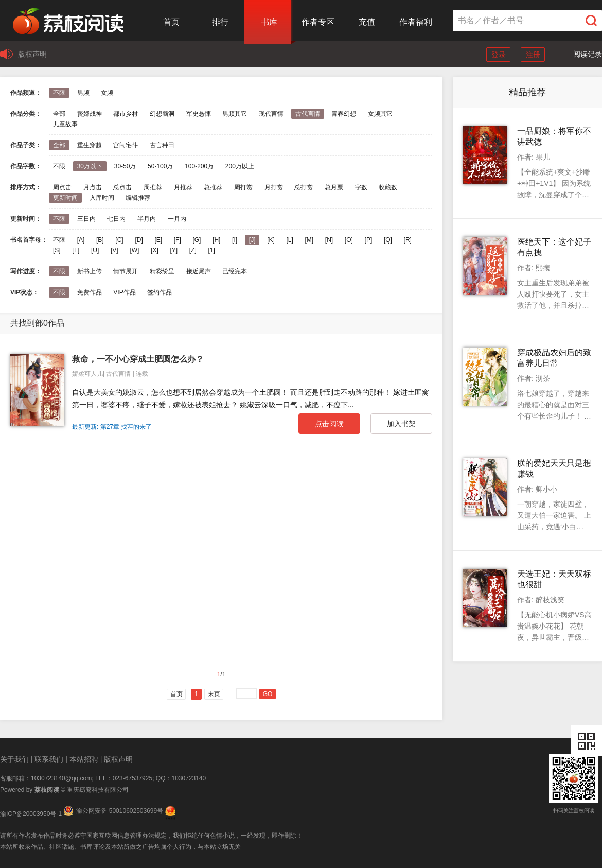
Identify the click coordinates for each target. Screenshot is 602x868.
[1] (211, 250)
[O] (349, 240)
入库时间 (102, 198)
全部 (59, 114)
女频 (107, 93)
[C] (119, 240)
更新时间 (65, 198)
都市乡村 (126, 114)
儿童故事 (65, 124)
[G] (197, 240)
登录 (499, 55)
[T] (76, 250)
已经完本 (235, 271)
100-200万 (199, 166)
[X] (155, 250)
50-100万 (160, 166)
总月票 (334, 187)
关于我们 (14, 759)
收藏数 (388, 187)
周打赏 (243, 187)
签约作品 (160, 292)
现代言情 (271, 114)
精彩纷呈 (162, 271)
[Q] (388, 240)
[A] (81, 240)
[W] (134, 250)
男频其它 (235, 114)
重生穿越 (90, 145)
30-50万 (125, 166)
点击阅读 (329, 424)
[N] (329, 240)
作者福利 (416, 22)
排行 (220, 22)
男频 (83, 93)
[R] (408, 240)
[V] (114, 250)
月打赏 (274, 187)
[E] (158, 240)
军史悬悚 (199, 114)
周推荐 (153, 187)
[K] (271, 240)
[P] (369, 240)
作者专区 (318, 22)
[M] (309, 240)
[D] (139, 240)
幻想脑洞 (162, 114)
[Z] (193, 250)
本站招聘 (84, 759)
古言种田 (162, 145)
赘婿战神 (90, 114)
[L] (289, 240)
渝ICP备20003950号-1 (31, 814)
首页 (171, 22)
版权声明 (32, 54)
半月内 (147, 219)
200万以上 (240, 166)
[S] (57, 250)
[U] (95, 250)
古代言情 (308, 114)
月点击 (93, 187)
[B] (100, 240)
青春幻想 (344, 114)
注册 (533, 55)
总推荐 (213, 187)
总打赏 (304, 187)
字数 (361, 187)
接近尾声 (199, 271)
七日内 (116, 219)
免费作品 (90, 292)
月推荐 (183, 187)
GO (268, 694)
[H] (216, 240)
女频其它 (380, 114)
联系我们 (49, 759)
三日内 (86, 219)
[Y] (174, 250)
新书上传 (90, 271)
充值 (367, 22)
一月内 (177, 219)
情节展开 (126, 271)
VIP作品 (124, 292)
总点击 (122, 187)
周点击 (62, 187)
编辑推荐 (138, 198)
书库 (269, 22)
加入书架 (401, 424)
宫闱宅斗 (126, 145)
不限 (59, 93)
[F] (178, 240)
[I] (235, 240)
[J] (252, 240)
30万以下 (90, 166)
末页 (214, 694)
